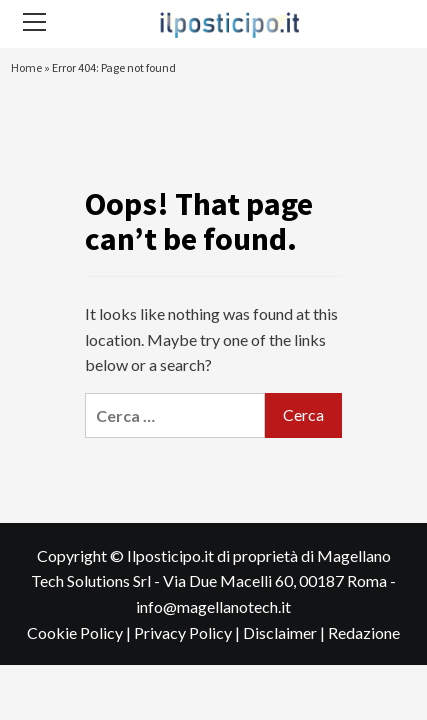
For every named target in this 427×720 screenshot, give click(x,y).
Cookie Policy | (80, 632)
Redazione (364, 632)
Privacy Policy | (188, 632)
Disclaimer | (285, 632)
